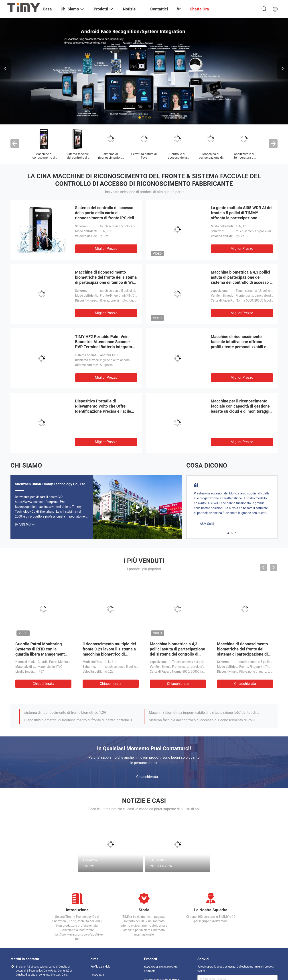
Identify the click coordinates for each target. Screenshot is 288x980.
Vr (179, 9)
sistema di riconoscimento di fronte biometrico (111, 158)
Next (283, 68)
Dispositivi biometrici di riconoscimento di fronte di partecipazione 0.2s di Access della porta (80, 720)
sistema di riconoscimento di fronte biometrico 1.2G (65, 713)
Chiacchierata (43, 684)
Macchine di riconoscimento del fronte (44, 158)
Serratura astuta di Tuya (144, 156)
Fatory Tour (97, 975)
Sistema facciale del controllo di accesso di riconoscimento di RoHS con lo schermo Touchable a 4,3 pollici (205, 720)
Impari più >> (25, 525)
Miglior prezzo (106, 249)
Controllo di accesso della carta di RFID (177, 158)
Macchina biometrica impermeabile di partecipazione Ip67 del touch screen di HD (205, 713)
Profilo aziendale (100, 967)
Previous (5, 68)
